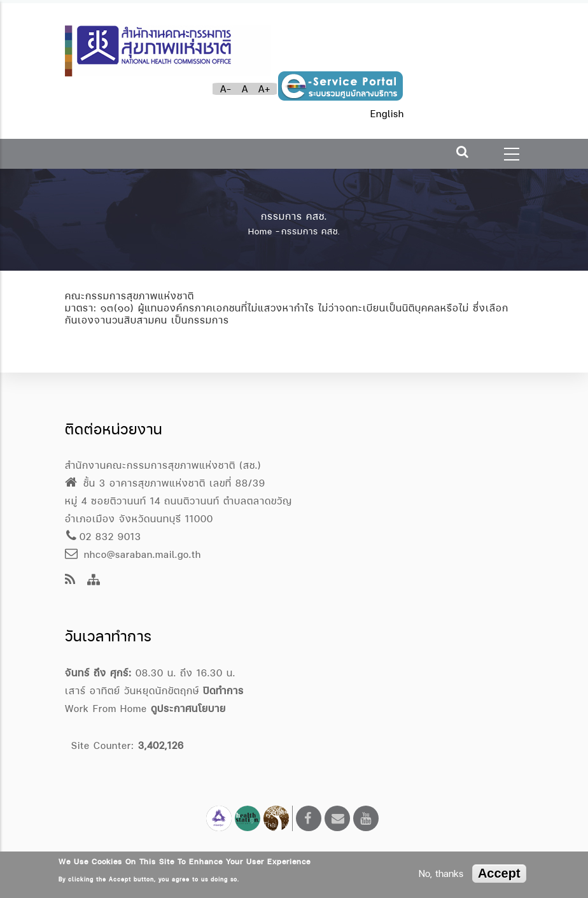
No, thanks (441, 873)
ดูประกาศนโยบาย (188, 709)
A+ (264, 89)
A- (226, 89)
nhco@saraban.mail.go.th (133, 554)
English (387, 114)
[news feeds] (70, 581)
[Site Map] (94, 581)
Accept (499, 873)
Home (260, 231)
